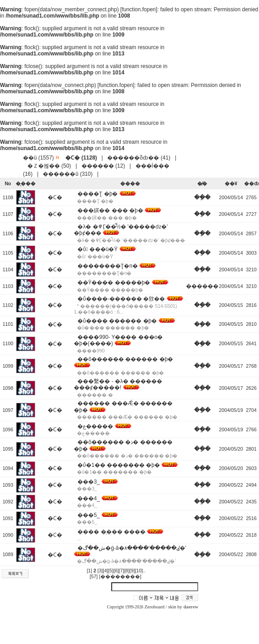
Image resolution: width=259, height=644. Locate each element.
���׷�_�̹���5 (89, 515)
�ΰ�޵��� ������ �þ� (117, 321)
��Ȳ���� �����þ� (114, 283)
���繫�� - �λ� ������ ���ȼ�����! (118, 384)
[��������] (120, 576)
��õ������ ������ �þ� (125, 359)
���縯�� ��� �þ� (110, 210)
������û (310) (68, 174)
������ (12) (103, 166)
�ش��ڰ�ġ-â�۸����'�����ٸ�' (132, 548)
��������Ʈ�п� (108, 266)
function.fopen (139, 9)
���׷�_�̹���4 (89, 498)
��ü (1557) (39, 158)
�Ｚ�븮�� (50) (49, 166)
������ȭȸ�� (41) (139, 158)
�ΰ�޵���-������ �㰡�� (121, 299)
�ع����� (95, 426)
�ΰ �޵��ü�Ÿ (98, 249)
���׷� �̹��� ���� (111, 532)
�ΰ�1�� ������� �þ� (119, 465)
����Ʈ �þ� (98, 194)
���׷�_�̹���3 (89, 482)
